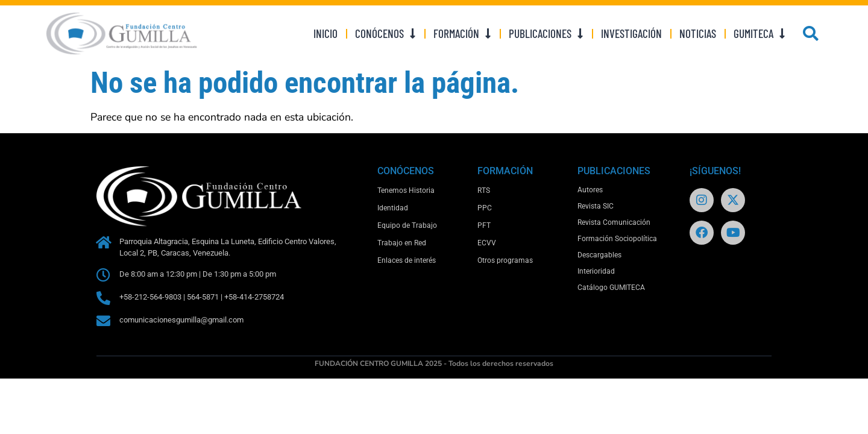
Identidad (393, 208)
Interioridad (596, 271)
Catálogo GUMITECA (611, 288)
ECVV (487, 243)
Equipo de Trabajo (407, 225)
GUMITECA (759, 33)
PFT (484, 225)
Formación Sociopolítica (617, 239)
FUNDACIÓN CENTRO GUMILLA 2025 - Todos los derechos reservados (434, 363)
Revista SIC (596, 206)
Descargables (599, 255)
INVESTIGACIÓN (631, 33)
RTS (484, 190)
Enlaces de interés (407, 260)
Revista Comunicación (614, 222)
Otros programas (505, 260)
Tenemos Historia (406, 190)
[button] (811, 34)
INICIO (325, 33)
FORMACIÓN (462, 33)
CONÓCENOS (385, 33)
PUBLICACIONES (546, 33)
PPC (485, 208)
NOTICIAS (698, 33)
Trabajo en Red (402, 243)
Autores (590, 190)
